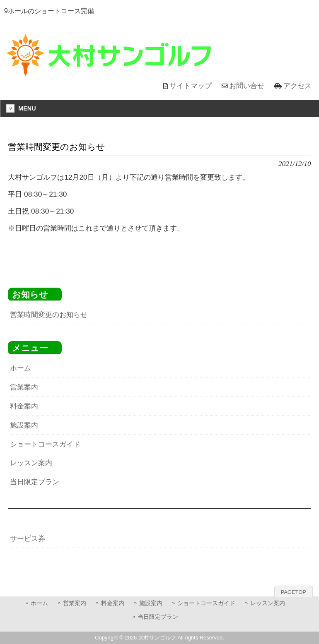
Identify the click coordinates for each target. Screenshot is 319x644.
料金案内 (24, 406)
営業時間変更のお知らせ (49, 315)
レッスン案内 (31, 463)
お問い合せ (247, 86)
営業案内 (24, 387)
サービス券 (28, 538)
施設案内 (24, 425)
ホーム (21, 368)
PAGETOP (294, 592)
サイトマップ (191, 86)
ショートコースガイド (45, 444)
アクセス (297, 86)
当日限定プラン (35, 482)
